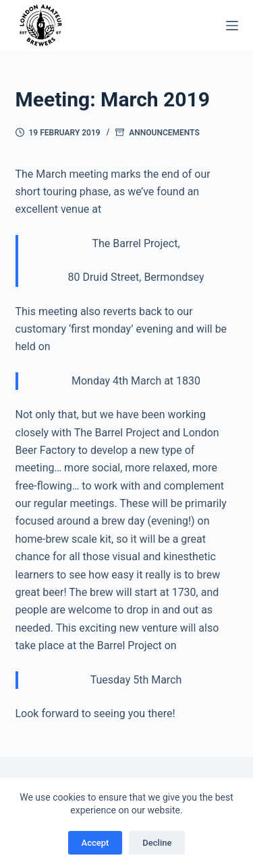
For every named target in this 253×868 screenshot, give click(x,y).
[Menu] (232, 26)
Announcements (164, 133)
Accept (95, 843)
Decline (157, 843)
